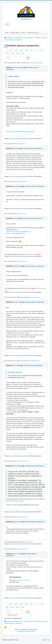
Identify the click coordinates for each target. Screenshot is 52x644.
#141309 (19, 461)
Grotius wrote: (15, 372)
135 (11, 50)
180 (23, 53)
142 (7, 53)
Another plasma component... (33, 148)
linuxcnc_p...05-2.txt (23, 580)
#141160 (19, 144)
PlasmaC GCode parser (16, 501)
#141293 (33, 297)
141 (42, 50)
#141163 (19, 182)
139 (31, 50)
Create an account (21, 139)
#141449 (19, 549)
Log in (11, 139)
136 (16, 50)
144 (17, 53)
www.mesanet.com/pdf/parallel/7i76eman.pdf (20, 132)
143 (12, 53)
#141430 (19, 517)
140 (37, 50)
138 (26, 50)
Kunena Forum (30, 631)
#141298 (33, 361)
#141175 (19, 214)
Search (23, 33)
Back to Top (46, 640)
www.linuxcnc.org (33, 33)
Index (7, 33)
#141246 (19, 261)
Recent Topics (15, 33)
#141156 (33, 63)
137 (21, 50)
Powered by (21, 631)
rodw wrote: (14, 76)
